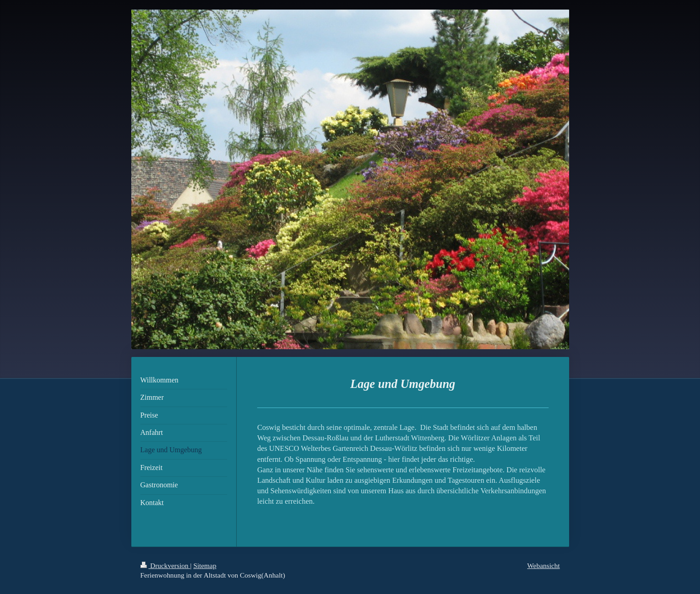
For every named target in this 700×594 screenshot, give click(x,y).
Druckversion (165, 566)
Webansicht (543, 566)
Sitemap (205, 566)
